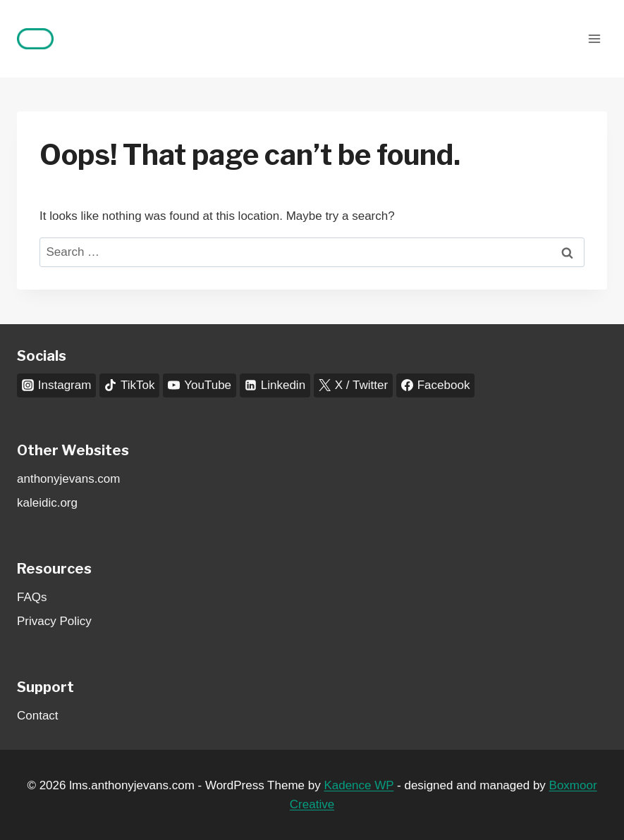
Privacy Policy (54, 621)
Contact (38, 716)
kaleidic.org (47, 503)
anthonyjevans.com (68, 479)
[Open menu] (594, 38)
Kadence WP (359, 785)
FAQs (32, 597)
